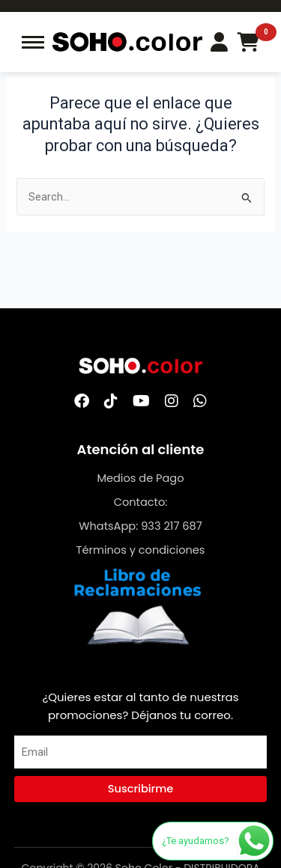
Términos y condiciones (141, 550)
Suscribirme (141, 789)
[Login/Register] (219, 42)
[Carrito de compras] (248, 42)
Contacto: (141, 502)
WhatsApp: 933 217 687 (140, 526)
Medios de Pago (140, 478)
